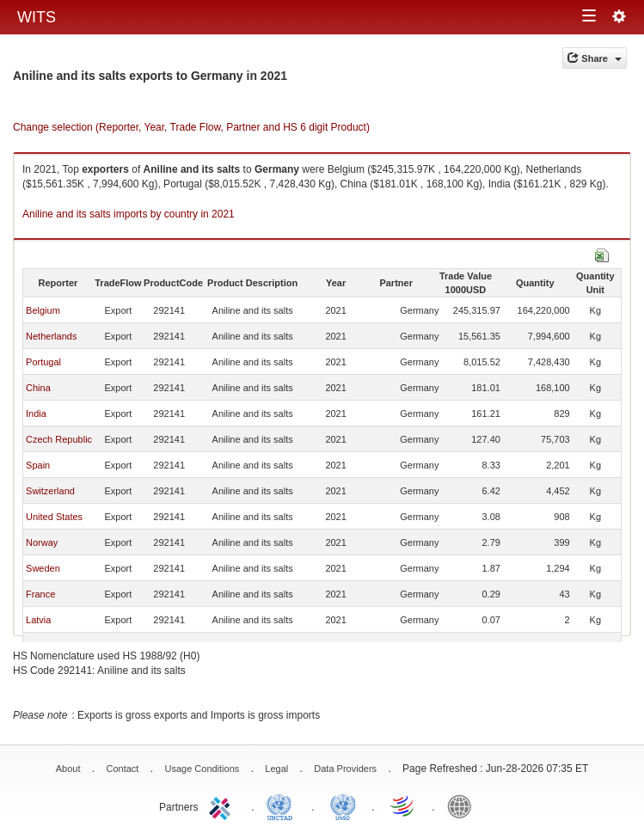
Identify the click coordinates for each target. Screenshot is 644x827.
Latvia (38, 620)
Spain (38, 465)
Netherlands (51, 336)
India (36, 413)
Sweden (43, 568)
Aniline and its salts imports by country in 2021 (129, 214)
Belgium (43, 310)
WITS (37, 17)
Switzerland (50, 491)
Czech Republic (59, 439)
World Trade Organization (403, 806)
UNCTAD (283, 806)
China (38, 388)
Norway (42, 542)
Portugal (43, 362)
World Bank (463, 806)
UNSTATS (343, 806)
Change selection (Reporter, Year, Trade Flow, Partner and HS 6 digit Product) (191, 127)
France (40, 594)
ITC (223, 806)
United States (54, 517)
